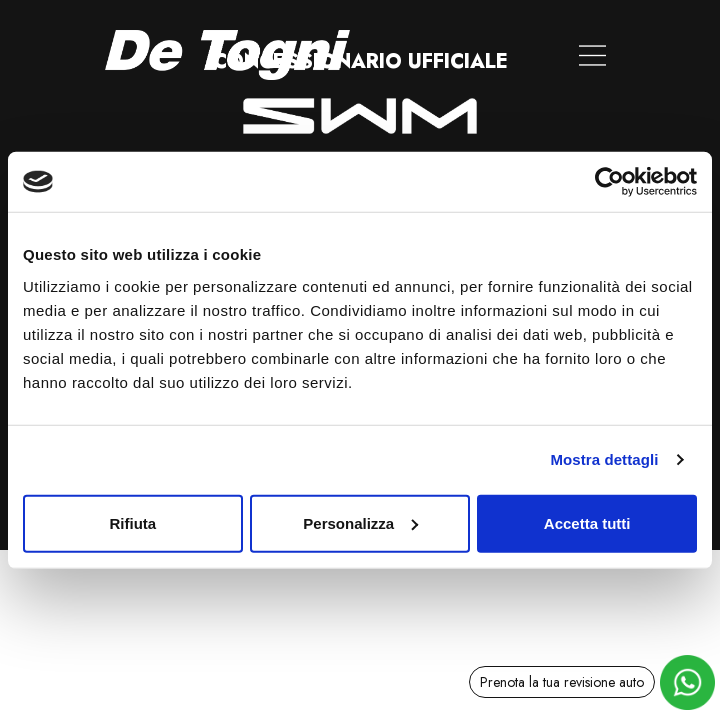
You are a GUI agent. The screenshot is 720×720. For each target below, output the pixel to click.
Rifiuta (132, 522)
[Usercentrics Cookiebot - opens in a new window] (609, 182)
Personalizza (360, 522)
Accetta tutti (587, 522)
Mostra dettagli (604, 459)
